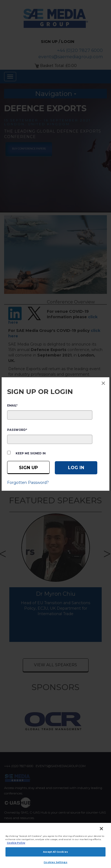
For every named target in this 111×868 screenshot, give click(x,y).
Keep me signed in (31, 453)
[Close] (101, 829)
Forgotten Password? (28, 483)
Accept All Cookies (55, 852)
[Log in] (76, 468)
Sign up (28, 468)
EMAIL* (12, 406)
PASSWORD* (17, 430)
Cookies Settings (55, 862)
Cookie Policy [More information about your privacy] (16, 843)
